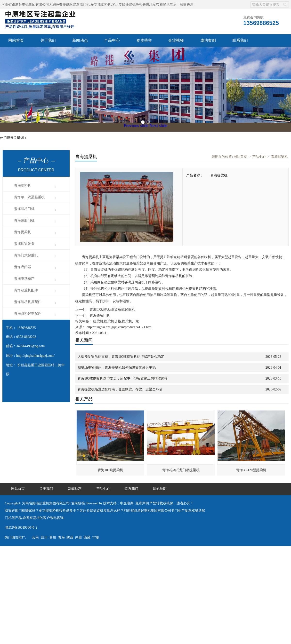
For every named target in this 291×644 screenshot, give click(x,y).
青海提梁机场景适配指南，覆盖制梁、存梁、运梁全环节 (120, 389)
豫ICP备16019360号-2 (21, 528)
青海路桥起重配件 (28, 314)
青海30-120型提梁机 (251, 470)
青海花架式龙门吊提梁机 (181, 470)
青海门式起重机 (26, 255)
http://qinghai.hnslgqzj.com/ (35, 356)
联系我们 (240, 40)
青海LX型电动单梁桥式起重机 (112, 310)
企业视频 (176, 40)
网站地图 (160, 489)
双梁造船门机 (80, 4)
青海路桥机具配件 (28, 302)
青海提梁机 (23, 232)
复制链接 (78, 503)
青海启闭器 (23, 267)
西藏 (87, 537)
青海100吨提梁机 (110, 470)
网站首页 (16, 40)
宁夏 (96, 537)
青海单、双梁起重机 (29, 197)
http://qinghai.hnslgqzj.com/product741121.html (119, 327)
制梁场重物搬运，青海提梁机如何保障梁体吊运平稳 (117, 368)
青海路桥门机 (24, 209)
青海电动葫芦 (24, 279)
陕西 (70, 537)
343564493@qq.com (31, 346)
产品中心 (112, 40)
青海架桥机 (23, 186)
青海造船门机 (24, 220)
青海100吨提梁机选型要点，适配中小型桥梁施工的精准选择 (123, 378)
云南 (35, 537)
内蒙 (79, 537)
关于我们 (48, 40)
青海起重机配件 (26, 290)
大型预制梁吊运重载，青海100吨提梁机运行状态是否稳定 (121, 357)
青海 (61, 537)
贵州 (53, 537)
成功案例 (208, 40)
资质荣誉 (144, 40)
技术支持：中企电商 (118, 503)
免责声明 (142, 503)
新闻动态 (80, 40)
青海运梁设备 (24, 244)
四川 (44, 537)
